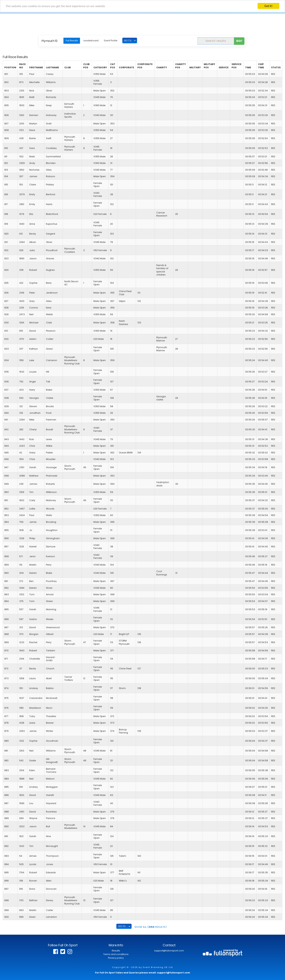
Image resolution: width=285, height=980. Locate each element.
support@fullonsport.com (169, 951)
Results (116, 951)
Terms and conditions (116, 954)
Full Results (72, 41)
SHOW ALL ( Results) (151, 927)
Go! (239, 41)
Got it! (268, 6)
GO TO (128, 41)
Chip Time (261, 66)
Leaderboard (91, 41)
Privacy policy (116, 958)
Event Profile (111, 41)
